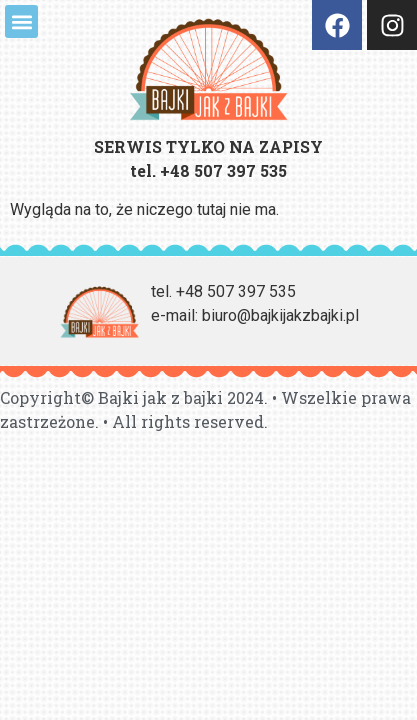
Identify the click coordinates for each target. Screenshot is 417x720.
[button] (21, 21)
